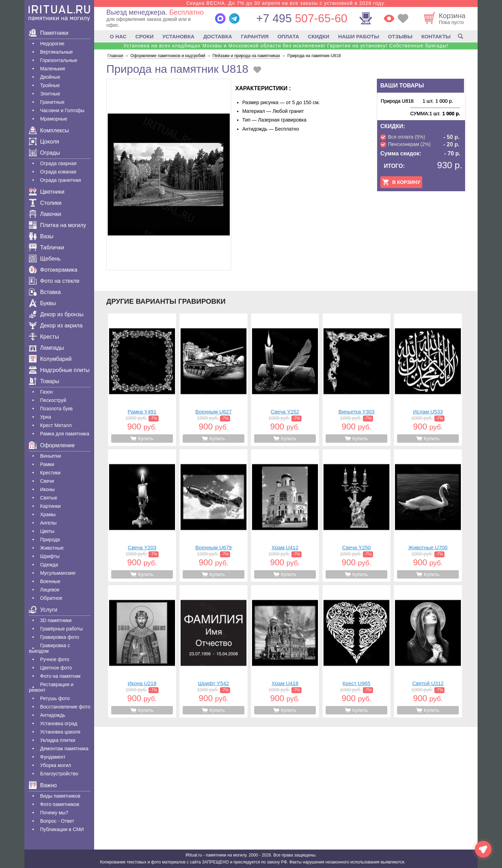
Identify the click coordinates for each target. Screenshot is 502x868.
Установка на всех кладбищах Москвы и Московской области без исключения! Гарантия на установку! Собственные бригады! (286, 46)
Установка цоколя (60, 732)
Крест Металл (56, 425)
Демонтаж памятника (64, 749)
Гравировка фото (60, 637)
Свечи (47, 481)
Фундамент (53, 757)
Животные (52, 548)
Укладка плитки (58, 740)
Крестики (50, 473)
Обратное (51, 598)
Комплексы (49, 130)
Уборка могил (56, 765)
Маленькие (53, 69)
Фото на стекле (54, 281)
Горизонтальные (59, 60)
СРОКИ (144, 36)
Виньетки (51, 456)
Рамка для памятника (65, 434)
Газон (46, 392)
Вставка (45, 292)
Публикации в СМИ (62, 829)
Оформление (52, 445)
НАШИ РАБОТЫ (359, 36)
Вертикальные (56, 52)
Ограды (44, 153)
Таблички (47, 247)
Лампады (47, 348)
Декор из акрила (56, 325)
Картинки (50, 506)
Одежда (49, 565)
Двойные (50, 77)
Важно (43, 785)
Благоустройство (59, 774)
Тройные (50, 85)
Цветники (47, 192)
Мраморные (54, 119)
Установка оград (59, 723)
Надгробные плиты (59, 370)
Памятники (49, 33)
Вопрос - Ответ (57, 821)
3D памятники (56, 620)
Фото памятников (60, 804)
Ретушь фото (55, 698)
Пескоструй (53, 400)
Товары (44, 381)
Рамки (47, 464)
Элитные (50, 94)
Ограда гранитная (60, 180)
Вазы (41, 236)
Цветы (47, 531)
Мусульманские (58, 573)
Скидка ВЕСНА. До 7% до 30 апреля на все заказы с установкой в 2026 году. (286, 3)
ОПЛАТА (288, 36)
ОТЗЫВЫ (400, 36)
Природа (50, 540)
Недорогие (52, 44)
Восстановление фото (65, 707)
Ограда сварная (58, 163)
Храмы (48, 514)
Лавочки (45, 214)
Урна (46, 417)
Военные (50, 581)
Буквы (42, 303)
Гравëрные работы (61, 629)
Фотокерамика (53, 270)
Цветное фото (56, 668)
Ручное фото (55, 659)
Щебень (45, 259)
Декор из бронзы (56, 314)
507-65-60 (302, 18)
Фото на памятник (60, 676)
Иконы (47, 489)
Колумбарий (50, 359)
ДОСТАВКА (218, 36)
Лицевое (50, 590)
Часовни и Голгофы (62, 110)
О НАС (118, 36)
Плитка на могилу (58, 225)
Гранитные (52, 102)
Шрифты (50, 556)
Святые (49, 498)
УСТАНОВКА (178, 36)
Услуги (43, 610)
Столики (45, 203)
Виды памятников (60, 796)
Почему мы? (54, 813)
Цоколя (44, 142)
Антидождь (53, 715)
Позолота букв (56, 409)
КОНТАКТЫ (436, 36)
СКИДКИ (318, 36)
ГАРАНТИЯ (255, 36)
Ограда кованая (58, 172)
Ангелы (48, 523)
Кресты (44, 337)
